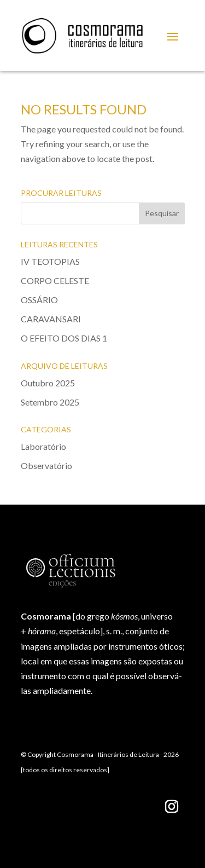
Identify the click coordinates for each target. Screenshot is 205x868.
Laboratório (43, 446)
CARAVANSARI (51, 319)
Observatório (46, 465)
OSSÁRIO (39, 300)
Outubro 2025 (48, 383)
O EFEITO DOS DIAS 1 (64, 338)
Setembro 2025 (50, 402)
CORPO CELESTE (55, 280)
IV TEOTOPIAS (50, 261)
